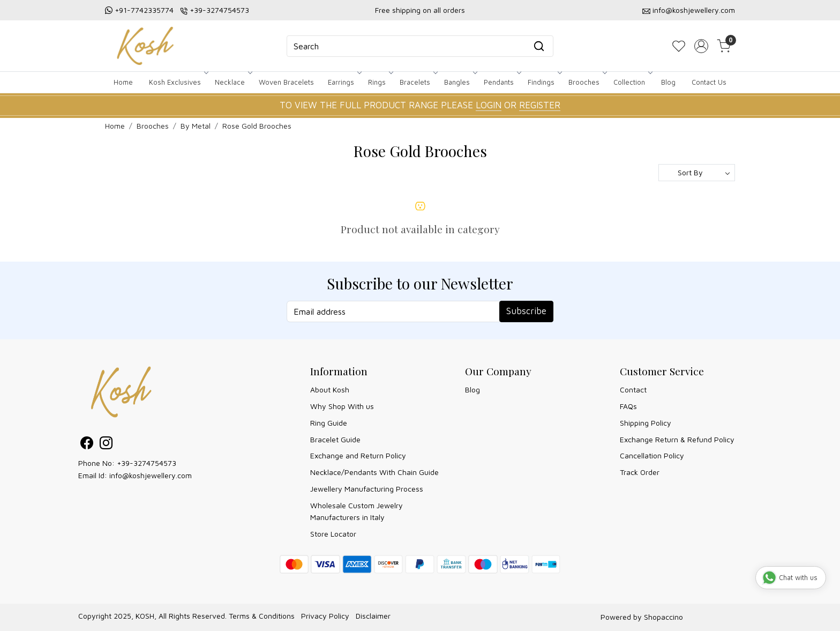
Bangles (460, 82)
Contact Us (709, 82)
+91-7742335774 (144, 10)
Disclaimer (373, 616)
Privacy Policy (325, 616)
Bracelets (418, 82)
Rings (380, 82)
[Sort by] (697, 173)
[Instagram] (106, 445)
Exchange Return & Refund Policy (677, 439)
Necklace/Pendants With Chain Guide (374, 472)
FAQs (628, 406)
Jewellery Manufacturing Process (367, 489)
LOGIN (489, 105)
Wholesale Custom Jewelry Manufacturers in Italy (357, 511)
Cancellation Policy (652, 455)
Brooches (587, 82)
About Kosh (330, 389)
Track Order (640, 472)
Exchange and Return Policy (358, 455)
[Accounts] (701, 46)
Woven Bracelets (286, 82)
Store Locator (333, 534)
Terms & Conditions (262, 616)
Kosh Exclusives (178, 82)
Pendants (502, 82)
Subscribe (526, 311)
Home (123, 82)
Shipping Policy (646, 423)
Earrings (344, 82)
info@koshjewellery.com (694, 10)
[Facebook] (87, 445)
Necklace (233, 82)
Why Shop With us (342, 406)
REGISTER (540, 105)
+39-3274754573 (219, 10)
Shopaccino (663, 617)
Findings (544, 82)
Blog (668, 82)
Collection (632, 82)
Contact (633, 389)
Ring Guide (329, 423)
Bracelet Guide (335, 439)
